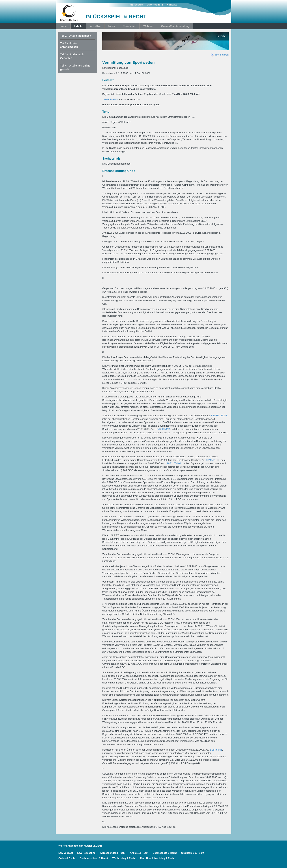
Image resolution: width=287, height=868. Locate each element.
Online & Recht (67, 858)
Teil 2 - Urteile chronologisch (69, 45)
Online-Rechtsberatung (175, 26)
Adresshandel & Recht (113, 853)
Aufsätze (95, 26)
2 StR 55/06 (216, 750)
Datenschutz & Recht (165, 853)
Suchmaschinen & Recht (94, 858)
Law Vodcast (66, 853)
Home (63, 26)
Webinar (148, 26)
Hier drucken (220, 55)
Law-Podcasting (86, 853)
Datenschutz (155, 5)
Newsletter (129, 26)
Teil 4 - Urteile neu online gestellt (75, 67)
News (112, 26)
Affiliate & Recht (139, 853)
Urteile (78, 26)
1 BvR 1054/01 (110, 99)
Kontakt (172, 5)
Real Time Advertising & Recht (157, 858)
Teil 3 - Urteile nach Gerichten (72, 56)
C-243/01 (211, 460)
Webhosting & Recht (124, 858)
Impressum (136, 5)
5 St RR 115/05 (219, 415)
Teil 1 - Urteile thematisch (76, 36)
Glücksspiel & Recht (193, 853)
